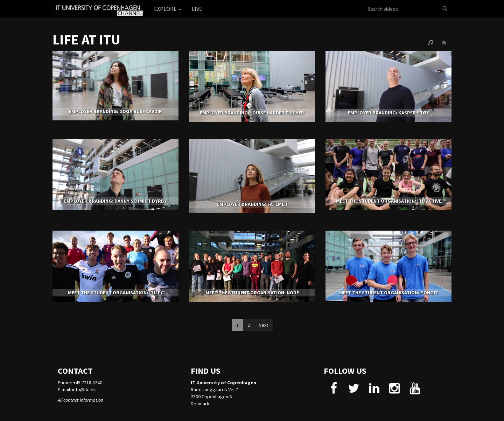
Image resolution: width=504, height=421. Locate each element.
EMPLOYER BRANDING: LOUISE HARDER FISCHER (252, 113)
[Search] (445, 9)
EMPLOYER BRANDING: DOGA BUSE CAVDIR (115, 111)
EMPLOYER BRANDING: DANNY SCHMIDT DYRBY (115, 201)
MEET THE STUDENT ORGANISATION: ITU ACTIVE (389, 201)
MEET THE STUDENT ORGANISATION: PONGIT (389, 293)
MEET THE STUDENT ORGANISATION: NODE (252, 293)
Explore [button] (168, 9)
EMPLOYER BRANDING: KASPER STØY (388, 113)
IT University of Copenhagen (223, 383)
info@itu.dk (84, 390)
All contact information (80, 400)
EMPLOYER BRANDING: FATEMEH (252, 204)
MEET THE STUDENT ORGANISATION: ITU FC (116, 293)
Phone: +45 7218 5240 (80, 383)
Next (263, 325)
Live (197, 9)
